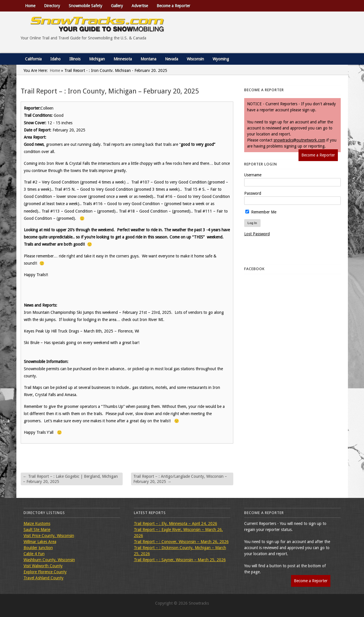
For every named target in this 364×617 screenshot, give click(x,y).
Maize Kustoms (37, 524)
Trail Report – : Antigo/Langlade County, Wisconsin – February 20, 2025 (180, 479)
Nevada (172, 59)
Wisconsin (195, 59)
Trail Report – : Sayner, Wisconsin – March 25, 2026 (180, 560)
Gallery (117, 6)
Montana (148, 59)
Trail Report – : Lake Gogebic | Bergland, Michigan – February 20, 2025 (70, 479)
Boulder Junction (38, 548)
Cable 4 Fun (34, 554)
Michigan (97, 59)
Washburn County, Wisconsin (49, 560)
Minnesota (123, 59)
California (33, 59)
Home (30, 6)
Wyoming (221, 59)
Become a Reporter (173, 6)
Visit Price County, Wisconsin (49, 536)
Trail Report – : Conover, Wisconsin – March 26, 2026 (181, 542)
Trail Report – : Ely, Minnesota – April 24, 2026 (176, 524)
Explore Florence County (45, 572)
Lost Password (257, 234)
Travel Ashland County (44, 578)
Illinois (75, 59)
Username (253, 175)
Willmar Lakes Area (40, 542)
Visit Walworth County (43, 566)
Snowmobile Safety (85, 6)
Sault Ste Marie (37, 530)
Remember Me (261, 212)
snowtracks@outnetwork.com (299, 140)
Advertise (140, 6)
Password (253, 193)
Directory (52, 6)
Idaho (55, 59)
